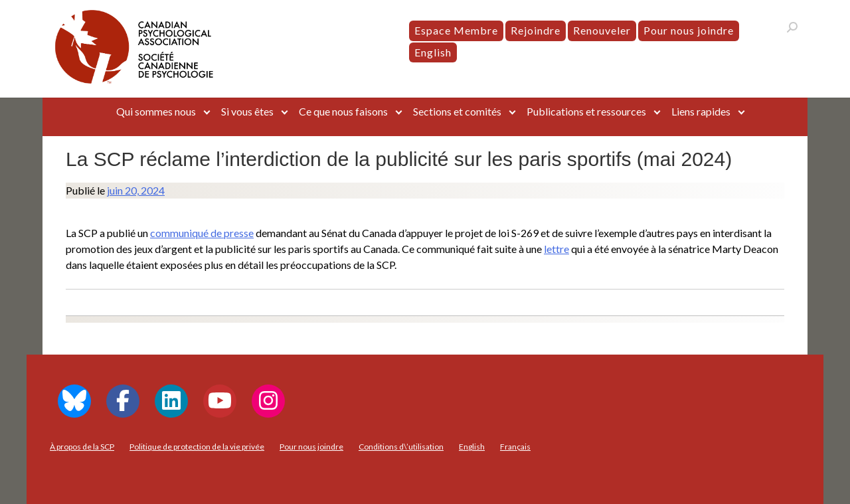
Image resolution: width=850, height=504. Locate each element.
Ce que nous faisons (343, 111)
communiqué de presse (202, 233)
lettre (556, 249)
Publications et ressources (586, 111)
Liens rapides (701, 111)
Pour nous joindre (689, 30)
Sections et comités (457, 111)
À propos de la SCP (82, 447)
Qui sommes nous (156, 111)
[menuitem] (433, 52)
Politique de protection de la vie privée (197, 447)
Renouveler (602, 30)
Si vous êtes (247, 111)
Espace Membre (456, 30)
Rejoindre (536, 30)
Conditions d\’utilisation (401, 447)
